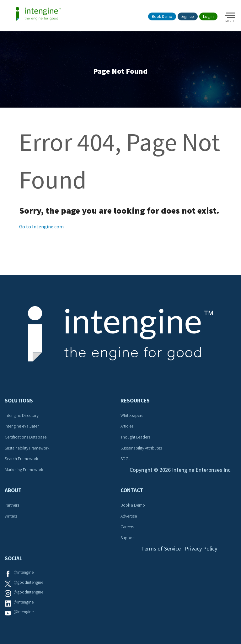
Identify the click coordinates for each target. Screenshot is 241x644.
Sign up (188, 16)
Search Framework (21, 459)
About (13, 490)
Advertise (129, 516)
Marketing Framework (24, 470)
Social (13, 558)
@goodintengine (28, 582)
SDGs (125, 459)
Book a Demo (133, 505)
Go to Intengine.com (41, 226)
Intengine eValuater (22, 426)
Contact (132, 490)
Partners (12, 505)
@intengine (24, 572)
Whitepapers (132, 415)
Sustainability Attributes (141, 448)
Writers (11, 516)
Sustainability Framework (27, 448)
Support (128, 538)
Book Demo (162, 16)
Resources (135, 401)
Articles (127, 426)
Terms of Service (161, 548)
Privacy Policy (201, 548)
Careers (127, 527)
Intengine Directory (22, 415)
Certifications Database (26, 437)
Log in (208, 16)
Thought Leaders (135, 437)
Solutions (19, 401)
